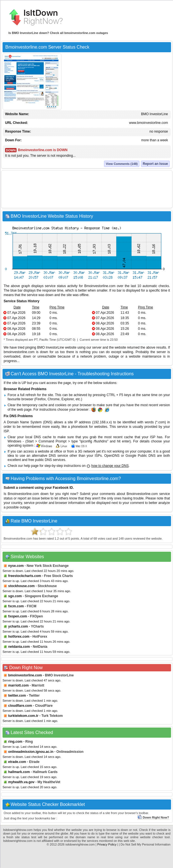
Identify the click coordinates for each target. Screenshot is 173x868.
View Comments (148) (122, 164)
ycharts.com (18, 626)
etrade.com (17, 762)
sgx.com (15, 596)
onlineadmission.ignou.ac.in (31, 752)
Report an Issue (155, 164)
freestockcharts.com (25, 576)
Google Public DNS (141, 456)
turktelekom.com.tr (23, 716)
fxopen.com (18, 616)
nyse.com (16, 566)
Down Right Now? (153, 817)
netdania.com (19, 647)
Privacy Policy (107, 844)
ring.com (15, 742)
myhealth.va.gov (21, 782)
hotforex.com (19, 637)
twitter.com (17, 696)
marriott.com (18, 685)
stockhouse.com (21, 586)
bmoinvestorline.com (25, 675)
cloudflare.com (20, 706)
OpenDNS (112, 456)
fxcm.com (16, 606)
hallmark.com (19, 772)
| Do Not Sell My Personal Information (145, 844)
